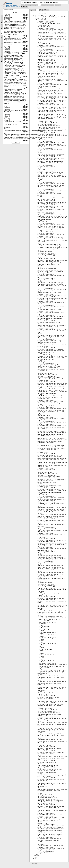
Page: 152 (25, 123)
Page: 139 (25, 109)
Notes (2, 46)
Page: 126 (25, 45)
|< (33, 10)
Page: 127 (25, 48)
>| (48, 10)
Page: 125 (25, 41)
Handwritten (2, 39)
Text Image (28, 5)
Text (22, 5)
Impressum (34, 864)
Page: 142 (25, 115)
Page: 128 (25, 50)
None (2, 60)
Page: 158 (25, 132)
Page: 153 (25, 126)
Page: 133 (25, 77)
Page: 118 (25, 20)
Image (35, 5)
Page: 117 (25, 17)
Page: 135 (25, 105)
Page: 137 (25, 108)
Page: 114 (25, 14)
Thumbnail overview (48, 5)
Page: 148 (25, 118)
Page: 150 (25, 120)
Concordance (2, 53)
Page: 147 (25, 116)
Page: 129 (25, 51)
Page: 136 (25, 106)
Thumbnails (2, 19)
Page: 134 (25, 88)
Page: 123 (25, 37)
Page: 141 (25, 113)
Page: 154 (25, 128)
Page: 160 (25, 140)
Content (2, 27)
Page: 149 (25, 119)
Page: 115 (25, 16)
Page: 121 (25, 36)
